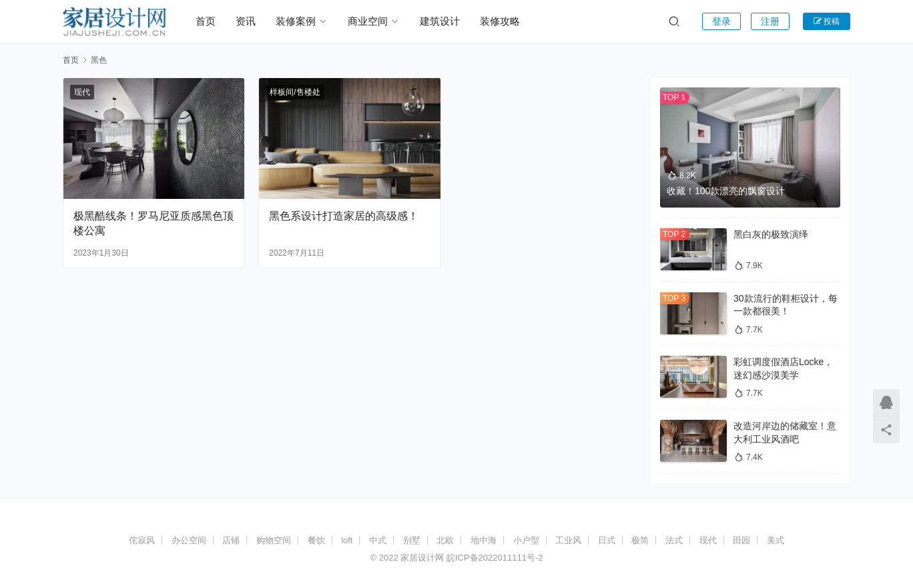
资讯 (246, 21)
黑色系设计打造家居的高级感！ (344, 216)
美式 (776, 540)
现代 (82, 92)
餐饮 (316, 540)
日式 (607, 540)
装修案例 (296, 21)
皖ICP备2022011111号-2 (495, 558)
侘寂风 (142, 540)
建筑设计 (440, 21)
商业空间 (368, 21)
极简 (640, 540)
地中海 (484, 540)
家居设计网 (422, 558)
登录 (721, 21)
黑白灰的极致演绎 (771, 234)
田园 (741, 540)
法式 (674, 540)
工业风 (568, 540)
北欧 (445, 540)
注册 (770, 21)
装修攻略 (500, 21)
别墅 (412, 540)
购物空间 (274, 540)
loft (347, 540)
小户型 (526, 540)
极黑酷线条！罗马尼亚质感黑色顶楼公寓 (154, 223)
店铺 (231, 540)
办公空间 (189, 540)
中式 (378, 540)
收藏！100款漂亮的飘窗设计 (726, 191)
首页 (206, 21)
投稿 (827, 21)
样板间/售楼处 (295, 92)
